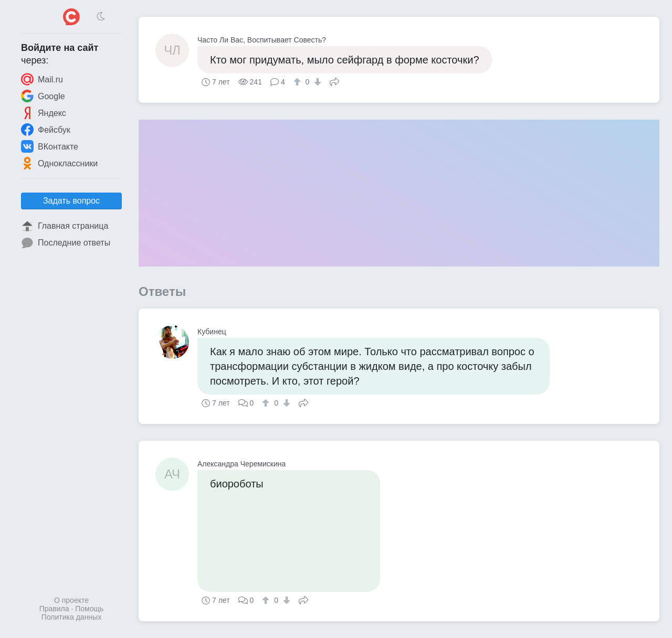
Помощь (89, 609)
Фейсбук (46, 130)
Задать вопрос (71, 201)
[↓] (316, 82)
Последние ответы (66, 243)
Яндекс (44, 113)
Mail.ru (42, 79)
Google (43, 96)
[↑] (298, 82)
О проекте (71, 600)
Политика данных (71, 617)
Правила (54, 609)
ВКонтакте (50, 146)
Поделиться (334, 81)
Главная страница (65, 226)
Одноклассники (59, 163)
